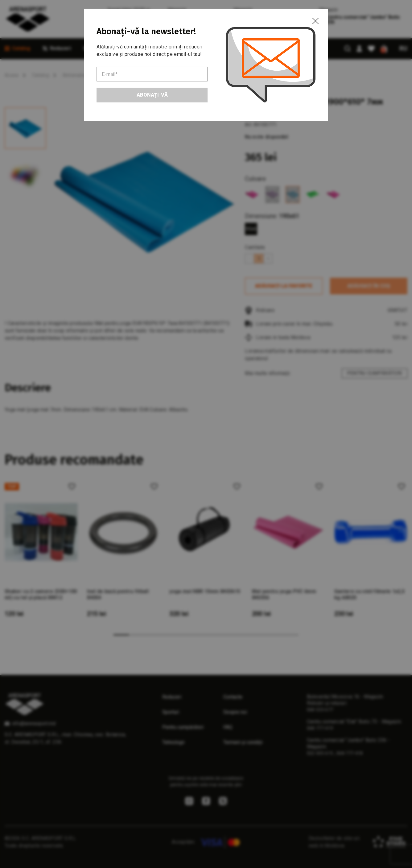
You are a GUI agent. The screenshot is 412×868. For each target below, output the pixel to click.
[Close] (315, 21)
